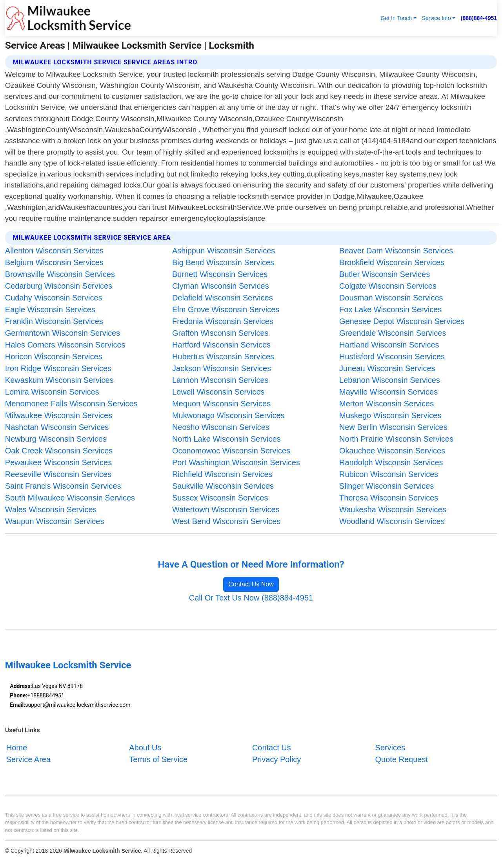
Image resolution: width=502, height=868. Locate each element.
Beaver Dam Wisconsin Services (396, 251)
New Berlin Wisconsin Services (393, 427)
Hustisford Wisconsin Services (392, 357)
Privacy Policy (276, 759)
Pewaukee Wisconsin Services (58, 462)
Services (390, 748)
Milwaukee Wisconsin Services (59, 415)
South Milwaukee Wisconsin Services (70, 498)
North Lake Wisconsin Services (226, 439)
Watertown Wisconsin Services (226, 510)
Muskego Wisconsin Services (390, 415)
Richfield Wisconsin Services (222, 474)
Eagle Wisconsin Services (50, 309)
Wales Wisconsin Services (51, 510)
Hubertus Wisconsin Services (223, 357)
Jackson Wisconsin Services (222, 368)
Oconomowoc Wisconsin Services (231, 451)
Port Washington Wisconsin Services (236, 462)
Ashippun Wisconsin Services (224, 251)
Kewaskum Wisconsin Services (59, 380)
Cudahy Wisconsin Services (54, 298)
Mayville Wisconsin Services (388, 392)
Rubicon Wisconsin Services (389, 474)
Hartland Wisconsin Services (389, 345)
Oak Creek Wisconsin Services (59, 451)
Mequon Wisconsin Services (221, 404)
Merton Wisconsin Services (387, 404)
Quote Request (401, 759)
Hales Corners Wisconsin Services (65, 345)
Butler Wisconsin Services (385, 274)
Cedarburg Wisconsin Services (59, 286)
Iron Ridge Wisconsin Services (58, 368)
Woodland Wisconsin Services (392, 521)
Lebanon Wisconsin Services (390, 380)
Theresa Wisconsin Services (389, 498)
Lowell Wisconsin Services (218, 392)
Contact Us (272, 748)
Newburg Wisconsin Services (56, 439)
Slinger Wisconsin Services (387, 486)
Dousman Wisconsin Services (391, 298)
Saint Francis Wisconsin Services (63, 486)
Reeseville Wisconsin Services (58, 474)
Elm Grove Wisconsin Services (226, 309)
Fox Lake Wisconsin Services (390, 309)
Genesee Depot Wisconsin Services (402, 321)
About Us (145, 748)
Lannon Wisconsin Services (220, 380)
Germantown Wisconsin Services (63, 333)
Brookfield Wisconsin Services (392, 262)
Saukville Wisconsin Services (223, 486)
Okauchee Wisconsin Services (392, 451)
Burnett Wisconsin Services (220, 274)
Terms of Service (158, 759)
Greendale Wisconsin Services (393, 333)
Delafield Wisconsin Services (223, 298)
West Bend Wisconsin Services (226, 521)
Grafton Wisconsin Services (220, 333)
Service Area (28, 759)
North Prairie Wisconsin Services (396, 439)
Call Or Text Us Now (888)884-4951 (251, 598)
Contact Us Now (251, 584)
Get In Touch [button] (396, 18)
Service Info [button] (436, 18)
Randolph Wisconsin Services (391, 462)
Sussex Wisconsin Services (220, 498)
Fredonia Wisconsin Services (223, 321)
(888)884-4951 (479, 18)
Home (17, 748)
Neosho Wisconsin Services (221, 427)
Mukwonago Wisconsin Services (228, 415)
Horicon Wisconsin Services (54, 357)
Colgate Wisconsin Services (388, 286)
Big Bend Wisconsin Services (223, 262)
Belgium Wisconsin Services (54, 262)
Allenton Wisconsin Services (54, 251)
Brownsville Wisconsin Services (60, 274)
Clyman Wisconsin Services (221, 286)
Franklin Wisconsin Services (54, 321)
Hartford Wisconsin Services (221, 345)
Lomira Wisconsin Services (52, 392)
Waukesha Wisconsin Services (393, 510)
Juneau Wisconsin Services (387, 368)
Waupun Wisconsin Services (55, 521)
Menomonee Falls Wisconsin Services (71, 404)
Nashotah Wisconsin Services (57, 427)
